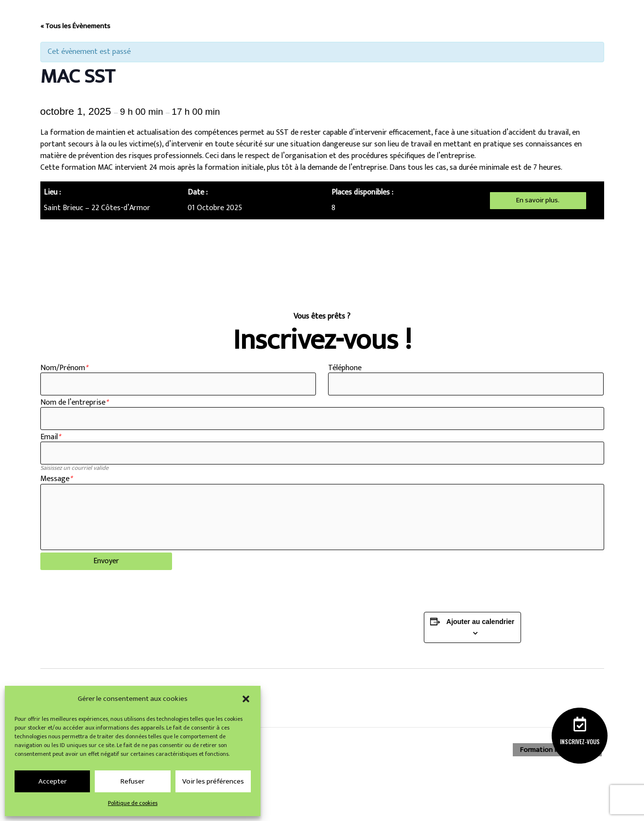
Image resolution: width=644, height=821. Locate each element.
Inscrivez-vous (580, 741)
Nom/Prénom (64, 368)
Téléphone (345, 368)
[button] (246, 699)
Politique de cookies (133, 803)
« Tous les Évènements (75, 26)
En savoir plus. (538, 200)
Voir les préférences (213, 781)
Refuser (132, 781)
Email (50, 440)
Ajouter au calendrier (480, 631)
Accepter (52, 781)
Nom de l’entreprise (74, 404)
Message (56, 484)
